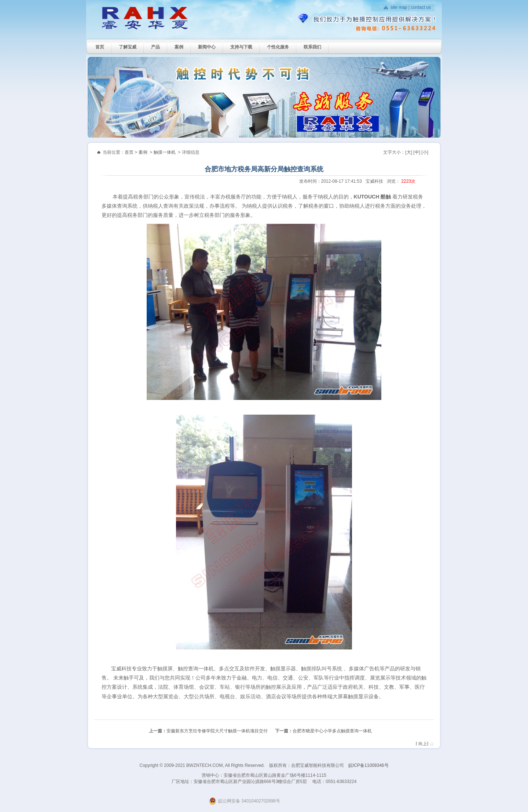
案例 (179, 47)
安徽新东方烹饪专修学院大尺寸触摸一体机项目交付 (217, 731)
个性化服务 (278, 47)
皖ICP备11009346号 (368, 765)
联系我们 (312, 47)
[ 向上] (422, 744)
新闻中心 (207, 47)
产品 (155, 47)
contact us (421, 7)
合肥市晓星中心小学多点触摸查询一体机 (332, 731)
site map (399, 7)
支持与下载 (241, 47)
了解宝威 (128, 47)
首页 (100, 47)
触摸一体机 (165, 152)
